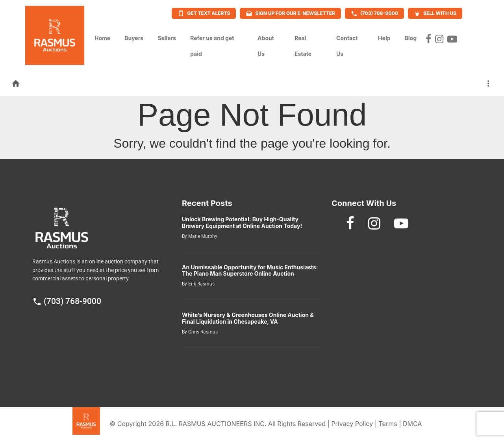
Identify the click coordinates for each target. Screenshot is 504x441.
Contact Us (347, 46)
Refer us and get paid (212, 46)
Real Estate (303, 46)
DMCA (412, 424)
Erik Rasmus (201, 284)
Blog (411, 36)
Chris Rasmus (202, 332)
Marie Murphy (202, 236)
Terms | (390, 424)
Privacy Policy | (355, 424)
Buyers (134, 36)
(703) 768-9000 (67, 301)
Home (102, 36)
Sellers (167, 36)
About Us (266, 46)
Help (384, 36)
